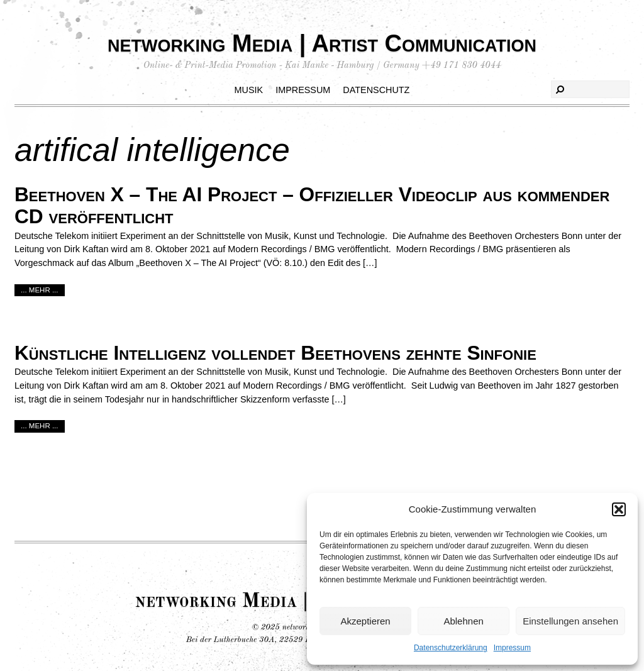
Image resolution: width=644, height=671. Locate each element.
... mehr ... (40, 290)
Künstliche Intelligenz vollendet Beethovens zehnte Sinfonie (275, 353)
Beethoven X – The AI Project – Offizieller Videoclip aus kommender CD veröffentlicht (312, 205)
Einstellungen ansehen (570, 621)
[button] (619, 509)
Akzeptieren (365, 621)
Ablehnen (463, 621)
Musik (249, 90)
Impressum (512, 648)
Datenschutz (376, 90)
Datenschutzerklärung (451, 648)
